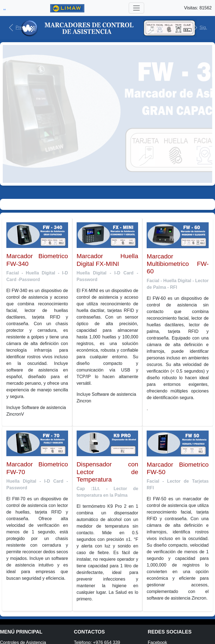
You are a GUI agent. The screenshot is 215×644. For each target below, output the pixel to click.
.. (5, 8)
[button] (16, 28)
